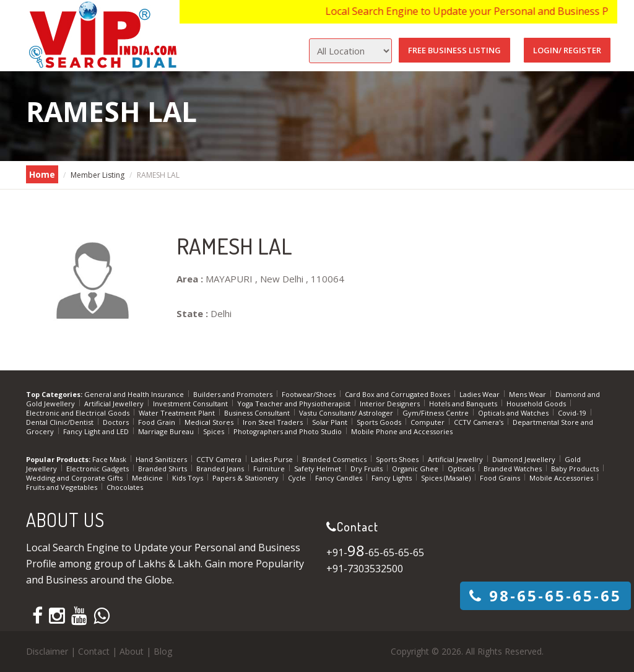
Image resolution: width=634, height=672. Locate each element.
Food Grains (501, 478)
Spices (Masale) (447, 478)
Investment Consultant (191, 404)
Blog (163, 651)
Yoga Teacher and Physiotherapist (295, 404)
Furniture (270, 469)
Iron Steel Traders (274, 422)
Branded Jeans (221, 469)
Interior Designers (391, 404)
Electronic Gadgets (98, 469)
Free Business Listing (454, 50)
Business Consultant (258, 413)
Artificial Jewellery (115, 404)
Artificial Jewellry (456, 459)
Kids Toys (189, 478)
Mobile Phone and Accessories (402, 431)
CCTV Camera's (480, 422)
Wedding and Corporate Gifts (75, 478)
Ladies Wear (480, 394)
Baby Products (576, 469)
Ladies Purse (273, 459)
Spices (215, 431)
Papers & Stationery (246, 478)
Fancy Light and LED (97, 431)
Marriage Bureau (167, 431)
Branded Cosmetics (335, 459)
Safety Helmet (319, 469)
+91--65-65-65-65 (375, 552)
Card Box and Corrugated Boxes (398, 394)
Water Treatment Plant (178, 413)
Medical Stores (210, 422)
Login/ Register (567, 50)
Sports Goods (380, 422)
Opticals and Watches (514, 413)
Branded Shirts (163, 469)
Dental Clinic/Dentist (61, 422)
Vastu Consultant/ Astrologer (347, 413)
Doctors (117, 422)
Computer (428, 422)
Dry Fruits (367, 469)
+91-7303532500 (365, 569)
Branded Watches (514, 469)
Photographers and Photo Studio (289, 431)
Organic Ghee (416, 469)
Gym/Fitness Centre (436, 413)
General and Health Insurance (135, 394)
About (132, 651)
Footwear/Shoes (310, 394)
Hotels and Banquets (464, 404)
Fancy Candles (340, 478)
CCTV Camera (220, 459)
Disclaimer (47, 651)
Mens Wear (528, 394)
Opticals (462, 469)
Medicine (148, 478)
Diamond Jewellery (525, 459)
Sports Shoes (398, 459)
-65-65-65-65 (545, 596)
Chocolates (125, 487)
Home (42, 174)
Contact (94, 651)
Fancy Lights (393, 478)
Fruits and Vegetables (63, 487)
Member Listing (98, 175)
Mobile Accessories (562, 478)
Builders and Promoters (234, 394)
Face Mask (110, 459)
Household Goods (537, 404)
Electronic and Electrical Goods (79, 413)
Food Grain (158, 422)
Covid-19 (573, 413)
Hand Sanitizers (162, 459)
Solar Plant (331, 422)
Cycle (298, 478)
